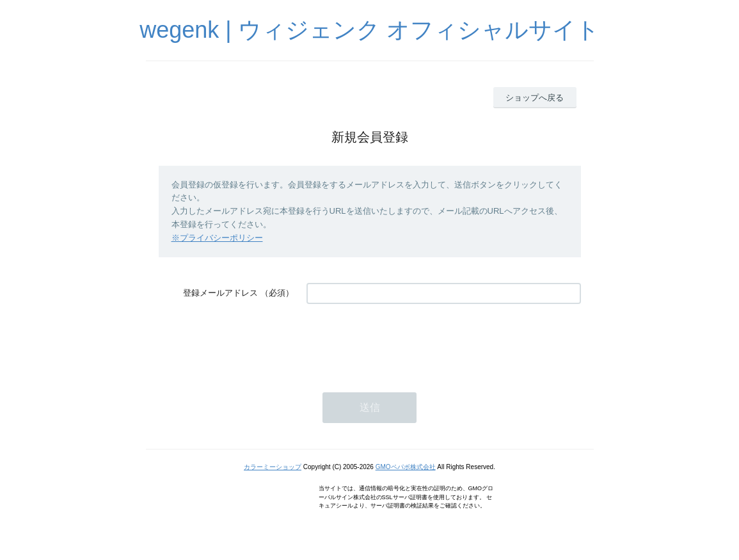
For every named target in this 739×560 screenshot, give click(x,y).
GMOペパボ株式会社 (406, 467)
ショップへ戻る (535, 98)
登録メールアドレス (220, 293)
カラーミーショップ (273, 467)
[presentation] (404, 342)
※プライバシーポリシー (217, 238)
